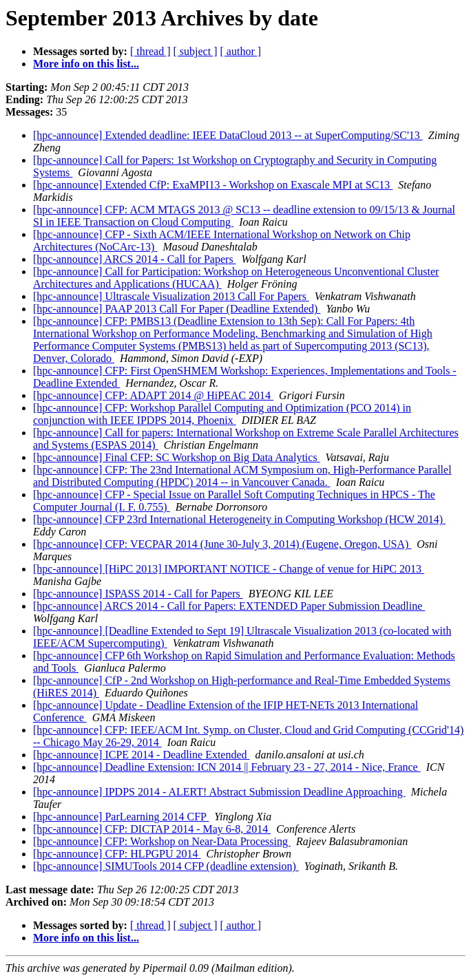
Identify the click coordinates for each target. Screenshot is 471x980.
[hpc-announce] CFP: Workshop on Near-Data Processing (162, 841)
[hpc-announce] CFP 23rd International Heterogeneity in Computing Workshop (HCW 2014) (239, 519)
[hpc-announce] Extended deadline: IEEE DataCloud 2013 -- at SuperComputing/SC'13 (228, 135)
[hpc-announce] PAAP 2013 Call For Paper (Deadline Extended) (177, 309)
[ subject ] (196, 51)
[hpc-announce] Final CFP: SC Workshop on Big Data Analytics (177, 457)
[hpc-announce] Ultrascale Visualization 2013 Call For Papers (171, 296)
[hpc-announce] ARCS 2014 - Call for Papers (135, 259)
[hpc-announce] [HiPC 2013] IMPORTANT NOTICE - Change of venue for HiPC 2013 (229, 569)
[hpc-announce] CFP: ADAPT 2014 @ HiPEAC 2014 (153, 395)
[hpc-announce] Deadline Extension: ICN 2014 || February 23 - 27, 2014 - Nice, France (227, 767)
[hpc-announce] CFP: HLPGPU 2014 (117, 854)
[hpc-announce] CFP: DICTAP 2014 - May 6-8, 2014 (152, 829)
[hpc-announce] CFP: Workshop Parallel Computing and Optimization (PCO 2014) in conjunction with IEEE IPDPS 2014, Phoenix (222, 414)
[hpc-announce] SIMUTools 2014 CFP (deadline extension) (166, 866)
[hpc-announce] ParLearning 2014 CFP (121, 817)
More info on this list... (86, 64)
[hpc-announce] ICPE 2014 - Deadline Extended (142, 755)
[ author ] (241, 51)
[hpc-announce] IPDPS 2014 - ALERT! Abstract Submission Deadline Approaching (219, 792)
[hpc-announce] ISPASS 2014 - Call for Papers (138, 594)
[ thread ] (150, 51)
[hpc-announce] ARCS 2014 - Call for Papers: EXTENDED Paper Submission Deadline (229, 606)
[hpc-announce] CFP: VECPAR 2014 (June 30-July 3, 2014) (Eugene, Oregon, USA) (222, 544)
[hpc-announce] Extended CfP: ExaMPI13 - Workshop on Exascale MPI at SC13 (213, 185)
